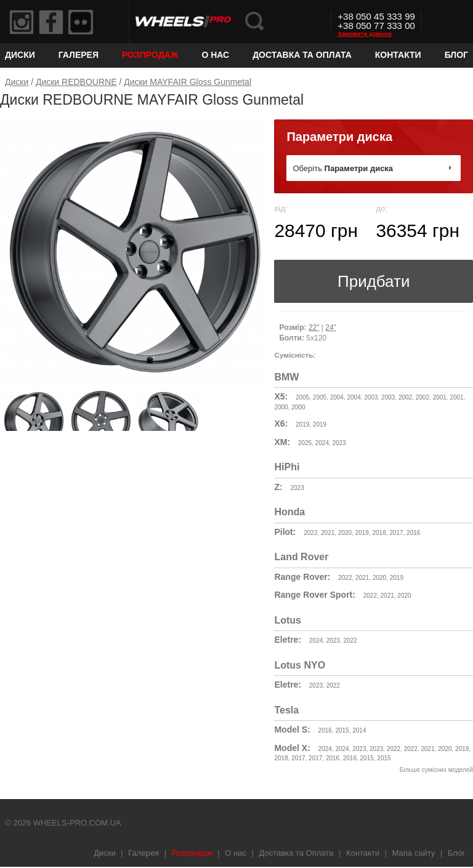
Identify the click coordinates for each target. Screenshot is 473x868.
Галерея (79, 55)
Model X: (292, 748)
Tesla (286, 710)
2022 (310, 533)
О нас (215, 55)
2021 (328, 533)
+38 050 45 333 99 (376, 16)
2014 (359, 730)
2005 (302, 397)
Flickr (81, 22)
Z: (278, 487)
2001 (440, 397)
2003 (371, 397)
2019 (302, 424)
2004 (337, 397)
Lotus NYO (300, 665)
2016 (413, 533)
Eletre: (288, 640)
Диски (20, 55)
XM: (282, 442)
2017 (396, 533)
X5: (281, 396)
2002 (405, 397)
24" (331, 328)
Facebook (51, 22)
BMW (286, 377)
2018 (379, 533)
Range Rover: (302, 577)
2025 (305, 443)
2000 (281, 407)
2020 (345, 533)
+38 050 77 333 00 (376, 26)
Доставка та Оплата (302, 55)
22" (314, 328)
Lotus (288, 620)
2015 (342, 730)
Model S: (292, 729)
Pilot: (285, 532)
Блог (456, 55)
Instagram (22, 22)
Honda (289, 512)
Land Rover (301, 557)
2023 (339, 443)
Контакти (398, 55)
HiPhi (287, 467)
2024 (322, 443)
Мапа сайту (414, 853)
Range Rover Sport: (314, 595)
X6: (281, 424)
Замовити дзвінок (365, 34)
